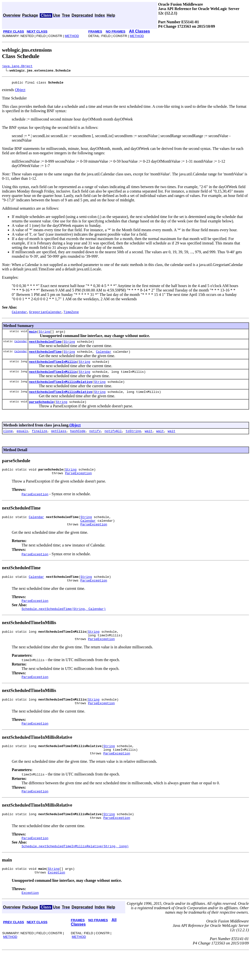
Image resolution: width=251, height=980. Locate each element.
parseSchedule (41, 409)
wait (148, 439)
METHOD (72, 36)
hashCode (78, 439)
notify (95, 439)
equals (22, 439)
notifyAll (113, 439)
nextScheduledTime (45, 344)
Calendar (21, 344)
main (33, 334)
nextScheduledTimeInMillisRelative (60, 387)
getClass (59, 439)
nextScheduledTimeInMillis (53, 366)
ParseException (78, 483)
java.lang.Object (17, 67)
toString (133, 439)
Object (20, 91)
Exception (56, 899)
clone (8, 439)
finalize (39, 439)
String (44, 334)
